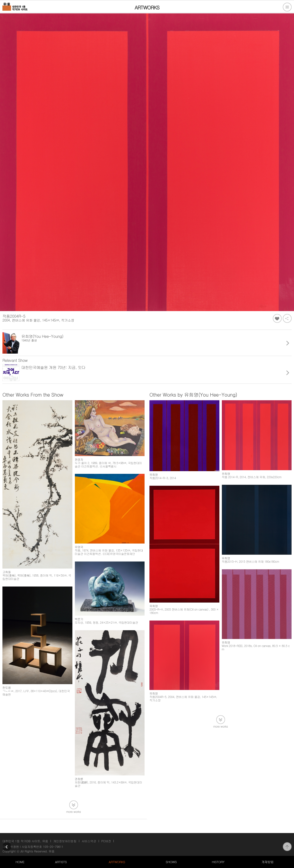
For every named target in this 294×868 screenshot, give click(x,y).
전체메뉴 (287, 7)
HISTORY (218, 862)
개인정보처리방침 (65, 841)
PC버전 (106, 841)
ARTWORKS (117, 862)
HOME (20, 862)
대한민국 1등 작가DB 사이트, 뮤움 (25, 841)
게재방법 (268, 862)
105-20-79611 (53, 847)
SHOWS (171, 862)
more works (74, 811)
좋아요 (277, 318)
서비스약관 (89, 841)
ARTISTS (61, 862)
